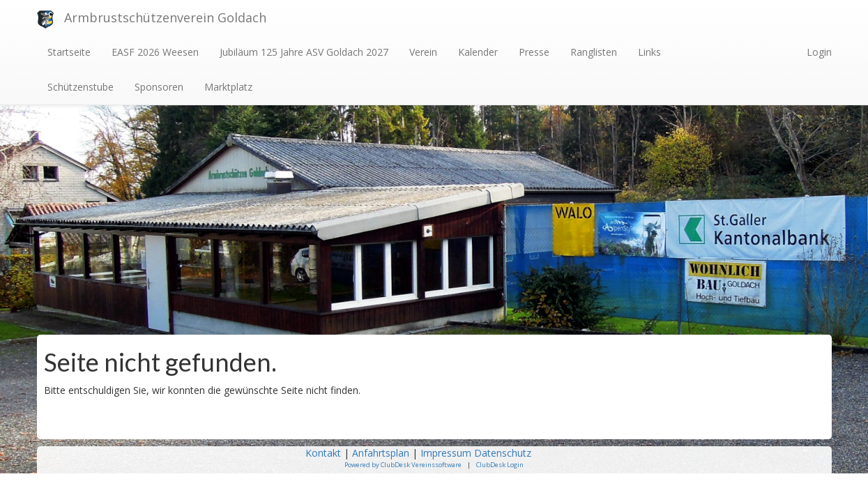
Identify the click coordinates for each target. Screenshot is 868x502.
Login (819, 52)
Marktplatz (228, 87)
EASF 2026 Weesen (155, 52)
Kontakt (323, 453)
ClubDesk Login (500, 465)
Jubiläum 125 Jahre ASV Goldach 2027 (304, 52)
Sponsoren (159, 87)
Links (649, 52)
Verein (423, 52)
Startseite (69, 52)
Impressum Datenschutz (477, 453)
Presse (534, 52)
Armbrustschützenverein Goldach (165, 17)
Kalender (478, 52)
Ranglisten (594, 52)
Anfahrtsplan (381, 453)
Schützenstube (81, 87)
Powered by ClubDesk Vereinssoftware (403, 465)
